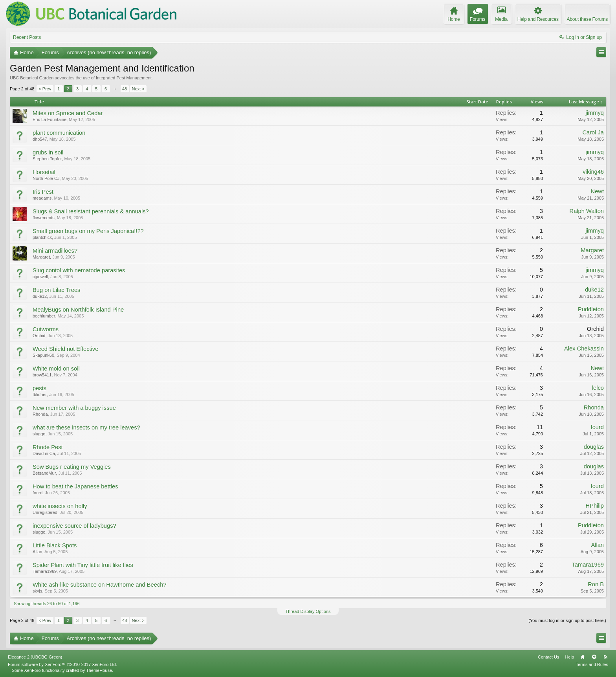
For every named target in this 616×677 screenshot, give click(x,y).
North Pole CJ (46, 178)
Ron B (596, 584)
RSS (605, 657)
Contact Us (548, 657)
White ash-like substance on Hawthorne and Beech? (100, 585)
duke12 (40, 296)
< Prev (45, 89)
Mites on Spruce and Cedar (68, 113)
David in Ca (44, 453)
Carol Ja (593, 132)
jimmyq (595, 113)
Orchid (39, 336)
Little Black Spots (55, 545)
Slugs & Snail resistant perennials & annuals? (91, 211)
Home (583, 657)
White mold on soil (56, 369)
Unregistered (45, 512)
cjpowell (40, 277)
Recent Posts (27, 37)
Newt (597, 191)
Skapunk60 (43, 355)
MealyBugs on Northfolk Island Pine (78, 310)
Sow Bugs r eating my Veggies (72, 467)
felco (598, 388)
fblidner (40, 394)
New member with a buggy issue (74, 408)
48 (125, 89)
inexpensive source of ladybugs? (74, 526)
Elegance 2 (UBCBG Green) (35, 657)
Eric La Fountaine (49, 119)
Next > (138, 89)
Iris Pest (43, 192)
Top (594, 657)
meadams (42, 198)
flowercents (44, 218)
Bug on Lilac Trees (56, 290)
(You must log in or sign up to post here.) (567, 620)
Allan (37, 552)
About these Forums (587, 19)
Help (569, 657)
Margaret (41, 257)
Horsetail (44, 172)
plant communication (59, 133)
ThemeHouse (99, 670)
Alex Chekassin (584, 349)
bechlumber (44, 316)
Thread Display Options (308, 611)
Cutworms (46, 329)
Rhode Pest (48, 447)
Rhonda (40, 414)
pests (39, 388)
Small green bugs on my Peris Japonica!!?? (88, 231)
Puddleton (591, 309)
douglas (594, 447)
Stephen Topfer (47, 159)
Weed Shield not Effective (65, 349)
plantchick (42, 237)
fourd (597, 427)
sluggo (39, 434)
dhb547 (40, 139)
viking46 (593, 172)
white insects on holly (60, 506)
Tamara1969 (45, 571)
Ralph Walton (587, 211)
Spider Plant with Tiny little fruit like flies (83, 565)
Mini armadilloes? (55, 251)
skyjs (37, 591)
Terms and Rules (592, 664)
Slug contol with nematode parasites (79, 270)
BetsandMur (44, 473)
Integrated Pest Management (124, 78)
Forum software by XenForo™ (62, 664)
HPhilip (595, 506)
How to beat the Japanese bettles (75, 486)
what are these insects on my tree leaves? (86, 427)
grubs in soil (48, 152)
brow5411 (42, 375)
